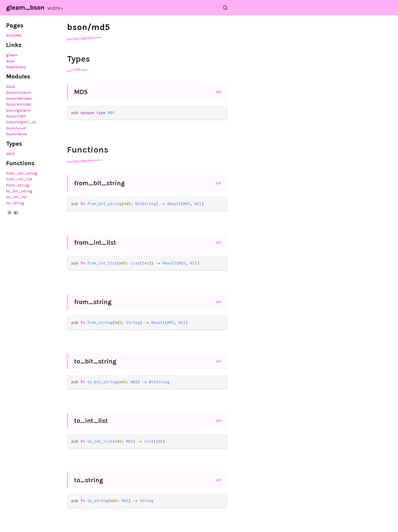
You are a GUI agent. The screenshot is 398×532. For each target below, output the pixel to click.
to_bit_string (19, 191)
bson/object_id (21, 122)
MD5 (10, 154)
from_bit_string (22, 173)
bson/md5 (16, 116)
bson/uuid (16, 128)
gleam (12, 55)
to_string (15, 203)
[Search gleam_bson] (150, 8)
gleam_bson (25, 7)
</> (218, 92)
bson (11, 61)
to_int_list (17, 197)
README (14, 35)
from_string (18, 185)
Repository (16, 67)
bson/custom (19, 93)
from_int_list (19, 179)
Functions (88, 150)
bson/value (16, 134)
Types (79, 59)
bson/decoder (19, 98)
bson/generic (18, 110)
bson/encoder (19, 104)
